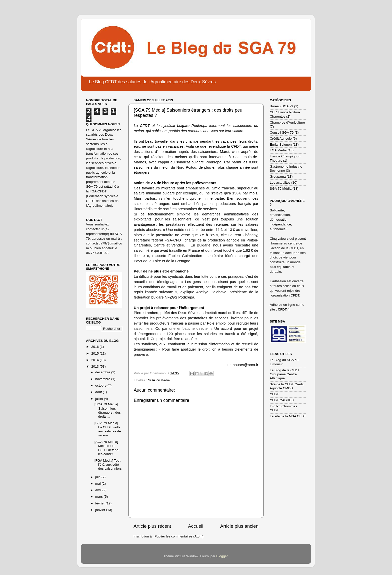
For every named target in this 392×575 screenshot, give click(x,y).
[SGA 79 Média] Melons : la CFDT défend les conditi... (106, 448)
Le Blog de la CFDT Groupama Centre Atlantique (284, 374)
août (99, 392)
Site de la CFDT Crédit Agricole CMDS (287, 386)
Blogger (222, 556)
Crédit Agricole (281, 138)
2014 (95, 360)
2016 (95, 347)
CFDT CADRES (282, 400)
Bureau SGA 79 (281, 106)
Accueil (196, 526)
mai (98, 484)
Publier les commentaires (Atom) (179, 536)
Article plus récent (152, 526)
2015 (95, 353)
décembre (103, 372)
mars (99, 497)
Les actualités (280, 183)
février (100, 503)
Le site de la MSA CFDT (288, 416)
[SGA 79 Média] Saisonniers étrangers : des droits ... (108, 410)
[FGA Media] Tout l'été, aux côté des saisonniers (108, 465)
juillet (100, 399)
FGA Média (278, 150)
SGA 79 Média (159, 380)
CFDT (274, 394)
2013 (95, 366)
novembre (103, 379)
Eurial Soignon (281, 145)
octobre (101, 385)
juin (98, 477)
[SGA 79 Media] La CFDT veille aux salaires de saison (108, 429)
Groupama (278, 177)
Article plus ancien (239, 526)
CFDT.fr (284, 309)
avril (99, 490)
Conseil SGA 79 (282, 132)
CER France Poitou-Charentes (285, 114)
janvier (101, 510)
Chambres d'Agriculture (287, 122)
